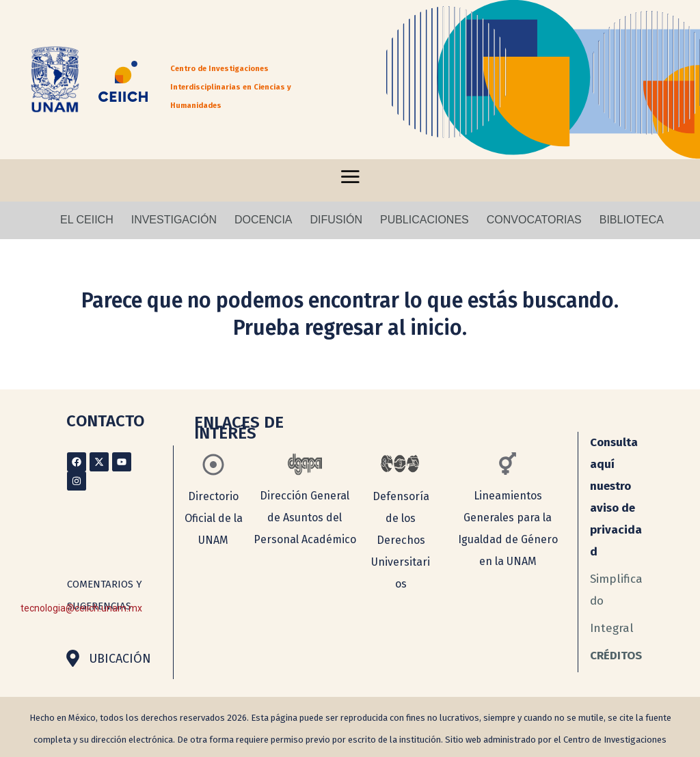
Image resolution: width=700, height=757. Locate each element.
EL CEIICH (87, 220)
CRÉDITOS (616, 656)
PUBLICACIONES (425, 220)
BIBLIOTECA (632, 220)
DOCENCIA (263, 220)
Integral (612, 628)
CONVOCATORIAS (534, 220)
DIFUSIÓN (336, 220)
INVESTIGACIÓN (174, 220)
